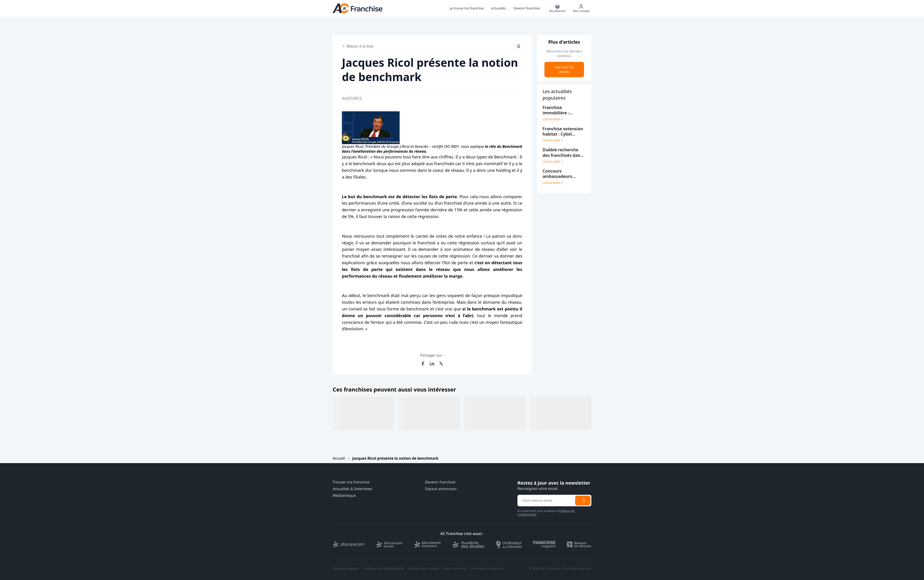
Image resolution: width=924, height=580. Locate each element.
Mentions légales (346, 568)
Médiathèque (344, 496)
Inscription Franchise (487, 568)
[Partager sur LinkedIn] (432, 364)
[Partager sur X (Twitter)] (441, 364)
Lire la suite (553, 119)
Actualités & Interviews (352, 489)
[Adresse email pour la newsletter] (546, 501)
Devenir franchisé (440, 482)
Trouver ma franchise (351, 482)
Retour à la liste (358, 46)
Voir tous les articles (564, 69)
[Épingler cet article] (519, 46)
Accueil (339, 458)
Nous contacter (455, 568)
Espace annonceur (441, 489)
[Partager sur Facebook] (423, 364)
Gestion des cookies (424, 568)
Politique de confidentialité (383, 568)
